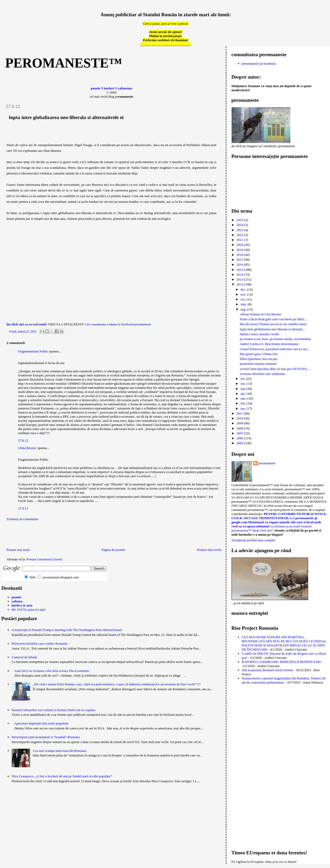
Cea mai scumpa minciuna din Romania (60, 751)
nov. (244, 294)
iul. (243, 379)
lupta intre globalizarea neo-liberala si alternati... (272, 329)
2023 (240, 230)
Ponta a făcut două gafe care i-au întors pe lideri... (273, 319)
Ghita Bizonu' (27, 448)
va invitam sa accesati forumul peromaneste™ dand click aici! (272, 528)
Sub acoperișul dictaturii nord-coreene (267, 670)
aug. (244, 309)
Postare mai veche (209, 550)
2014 (240, 275)
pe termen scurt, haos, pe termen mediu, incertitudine (275, 339)
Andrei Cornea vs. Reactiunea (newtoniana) (269, 344)
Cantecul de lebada (24, 657)
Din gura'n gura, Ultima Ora (259, 354)
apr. (243, 394)
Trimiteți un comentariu (22, 519)
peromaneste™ (64, 63)
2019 (240, 250)
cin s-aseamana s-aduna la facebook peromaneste (118, 324)
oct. (243, 299)
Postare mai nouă (18, 550)
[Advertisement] (31, 536)
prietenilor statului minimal (258, 364)
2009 (240, 423)
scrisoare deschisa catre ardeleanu (262, 374)
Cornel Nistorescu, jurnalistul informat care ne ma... (275, 349)
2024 (240, 225)
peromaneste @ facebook (259, 64)
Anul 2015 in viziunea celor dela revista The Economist (52, 671)
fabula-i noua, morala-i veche (259, 334)
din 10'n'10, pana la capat (28, 609)
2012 (240, 284)
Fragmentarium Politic (33, 351)
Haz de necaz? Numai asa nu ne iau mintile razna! (273, 324)
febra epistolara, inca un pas (258, 359)
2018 (240, 255)
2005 (240, 443)
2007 (240, 433)
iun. (244, 384)
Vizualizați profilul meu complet (253, 540)
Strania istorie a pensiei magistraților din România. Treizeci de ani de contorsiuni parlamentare (284, 680)
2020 (240, 245)
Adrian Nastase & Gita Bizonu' (261, 314)
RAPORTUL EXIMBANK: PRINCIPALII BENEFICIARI (281, 662)
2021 (240, 240)
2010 (240, 418)
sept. (244, 304)
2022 (240, 235)
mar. (244, 398)
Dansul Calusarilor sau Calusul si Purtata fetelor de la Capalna (53, 710)
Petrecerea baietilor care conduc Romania (40, 643)
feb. (244, 403)
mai (244, 389)
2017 (240, 260)
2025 (240, 220)
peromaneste (267, 463)
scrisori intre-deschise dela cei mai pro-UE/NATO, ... (275, 369)
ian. (243, 408)
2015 (240, 270)
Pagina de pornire (113, 550)
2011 (240, 413)
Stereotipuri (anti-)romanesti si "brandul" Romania (46, 737)
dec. (244, 289)
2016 (240, 264)
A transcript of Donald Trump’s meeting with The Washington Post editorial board (67, 630)
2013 (240, 279)
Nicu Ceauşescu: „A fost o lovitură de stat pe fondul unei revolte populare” (62, 776)
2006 (240, 438)
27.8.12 (23, 440)
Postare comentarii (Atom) (44, 559)
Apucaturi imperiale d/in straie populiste (41, 723)
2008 (240, 428)
